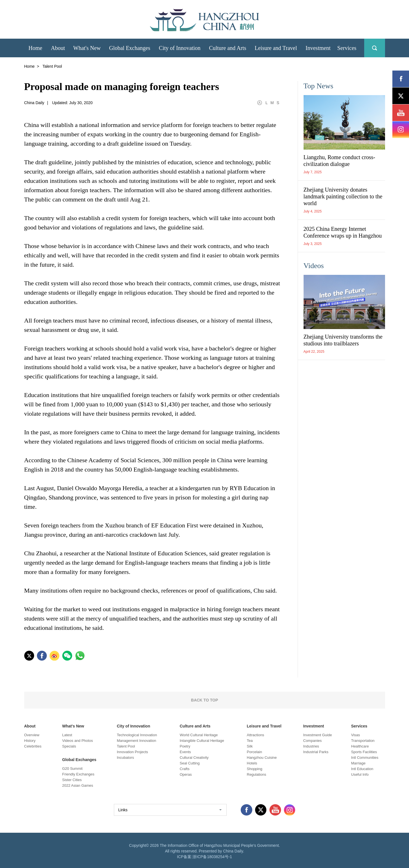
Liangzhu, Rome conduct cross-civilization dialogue (339, 161)
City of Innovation (134, 726)
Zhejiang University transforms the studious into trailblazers (343, 340)
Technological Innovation (137, 735)
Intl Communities (365, 758)
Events (185, 752)
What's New (73, 726)
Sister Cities (72, 780)
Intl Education (362, 769)
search (375, 48)
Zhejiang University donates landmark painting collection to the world (343, 196)
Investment (314, 726)
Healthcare (360, 746)
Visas (356, 735)
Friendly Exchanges (78, 774)
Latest (67, 735)
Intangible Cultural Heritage (202, 741)
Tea (250, 741)
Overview (32, 735)
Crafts (185, 769)
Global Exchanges (79, 760)
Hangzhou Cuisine (262, 758)
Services (359, 726)
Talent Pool (126, 746)
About (30, 726)
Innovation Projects (133, 752)
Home (29, 66)
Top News (319, 86)
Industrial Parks (316, 752)
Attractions (256, 735)
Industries (311, 746)
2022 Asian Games (78, 785)
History (30, 741)
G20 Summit (72, 769)
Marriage (358, 763)
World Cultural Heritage (199, 735)
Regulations (257, 774)
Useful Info (360, 774)
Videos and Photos (78, 741)
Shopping (255, 769)
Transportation (363, 741)
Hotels (252, 763)
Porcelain (255, 752)
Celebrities (33, 746)
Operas (186, 774)
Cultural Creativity (194, 758)
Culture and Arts (195, 726)
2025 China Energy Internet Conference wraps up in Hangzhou (343, 232)
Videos (314, 266)
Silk (250, 746)
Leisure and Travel (264, 726)
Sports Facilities (364, 752)
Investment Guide (318, 735)
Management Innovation (137, 741)
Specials (69, 746)
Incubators (126, 758)
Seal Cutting (190, 763)
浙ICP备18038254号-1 (212, 857)
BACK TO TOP (205, 700)
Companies (313, 741)
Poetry (185, 746)
